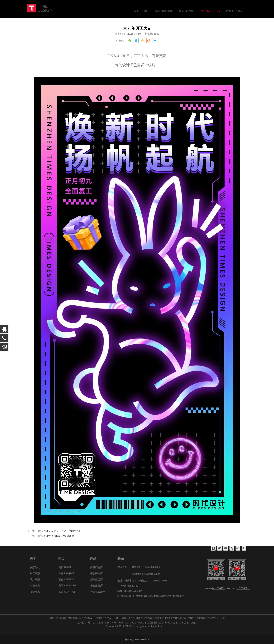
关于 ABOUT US (210, 11)
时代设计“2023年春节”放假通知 (56, 536)
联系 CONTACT (235, 11)
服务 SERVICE (187, 11)
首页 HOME (140, 11)
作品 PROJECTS (164, 11)
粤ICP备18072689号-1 (137, 639)
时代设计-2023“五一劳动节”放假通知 (59, 531)
